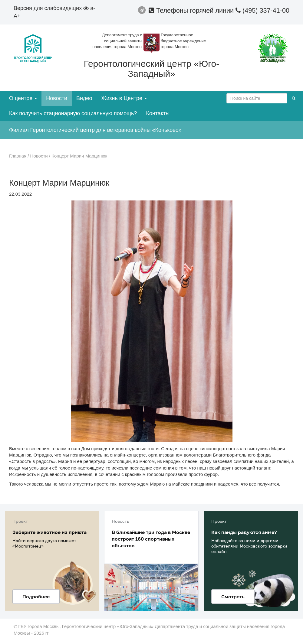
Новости (57, 98)
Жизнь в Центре (124, 98)
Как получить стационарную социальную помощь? (73, 113)
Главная (18, 156)
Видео (84, 98)
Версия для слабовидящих (51, 8)
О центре (23, 98)
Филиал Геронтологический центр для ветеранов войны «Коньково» (95, 130)
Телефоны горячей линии (192, 10)
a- (93, 8)
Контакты (158, 113)
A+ (17, 16)
